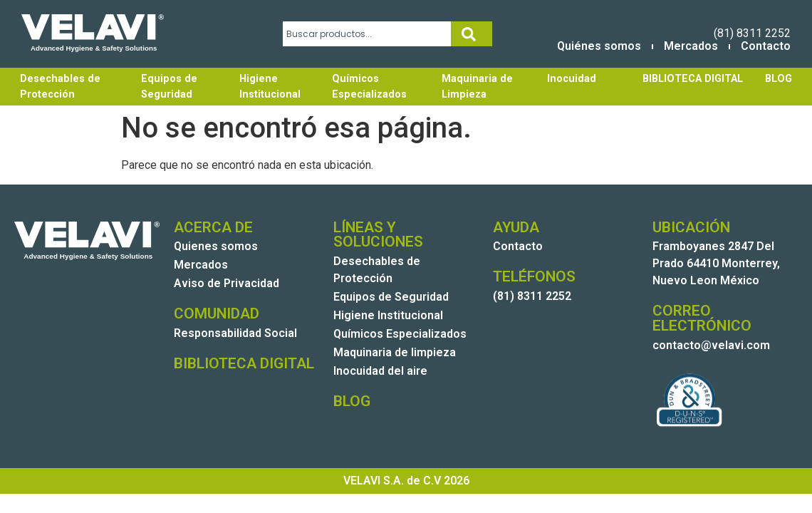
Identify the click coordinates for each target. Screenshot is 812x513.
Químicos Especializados (369, 87)
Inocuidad (572, 79)
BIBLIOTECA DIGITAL (693, 79)
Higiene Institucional (270, 87)
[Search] (472, 34)
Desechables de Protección (60, 87)
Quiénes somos (599, 46)
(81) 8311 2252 (752, 33)
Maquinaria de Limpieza (477, 87)
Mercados (691, 46)
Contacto (766, 46)
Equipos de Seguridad (169, 87)
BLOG (779, 79)
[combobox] (367, 34)
